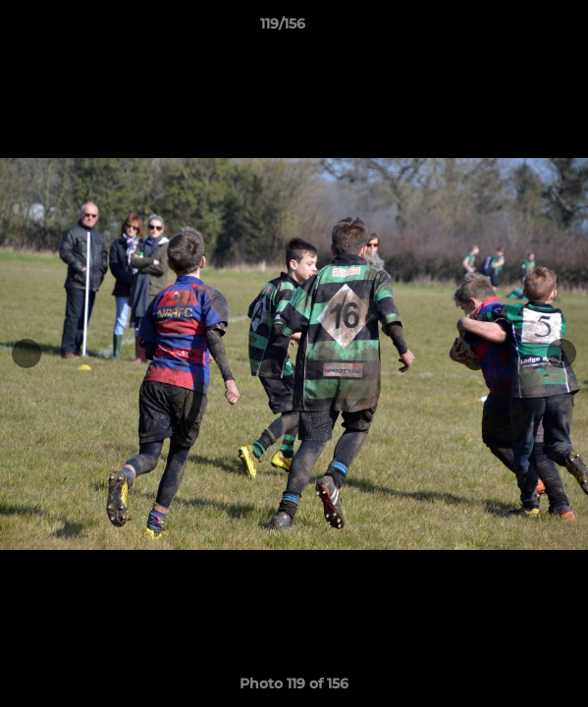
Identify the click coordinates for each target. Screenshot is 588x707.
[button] (517, 28)
